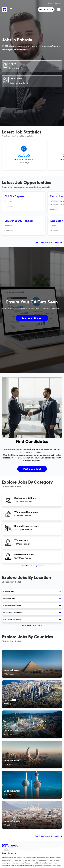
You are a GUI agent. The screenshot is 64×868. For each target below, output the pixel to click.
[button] (11, 10)
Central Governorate (32, 619)
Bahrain (58, 3)
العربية (50, 3)
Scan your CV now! (32, 318)
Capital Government (32, 606)
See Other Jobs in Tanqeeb (48, 242)
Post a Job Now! (32, 469)
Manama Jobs (32, 599)
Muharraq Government (32, 613)
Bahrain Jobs (32, 592)
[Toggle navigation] (46, 9)
